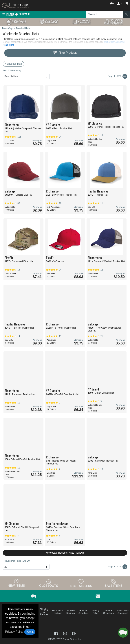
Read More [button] (8, 45)
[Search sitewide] (105, 14)
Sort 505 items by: (12, 70)
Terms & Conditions (108, 612)
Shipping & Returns (44, 612)
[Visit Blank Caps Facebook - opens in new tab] (57, 633)
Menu (8, 14)
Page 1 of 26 (117, 567)
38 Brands (23, 14)
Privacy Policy (14, 632)
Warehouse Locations (57, 612)
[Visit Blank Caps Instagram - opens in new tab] (65, 633)
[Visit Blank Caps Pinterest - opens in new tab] (74, 633)
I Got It (30, 632)
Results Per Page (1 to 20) (17, 561)
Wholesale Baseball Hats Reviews (65, 553)
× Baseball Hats (13, 64)
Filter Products (65, 53)
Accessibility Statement (123, 612)
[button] (112, 3)
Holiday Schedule (83, 612)
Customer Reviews (71, 612)
